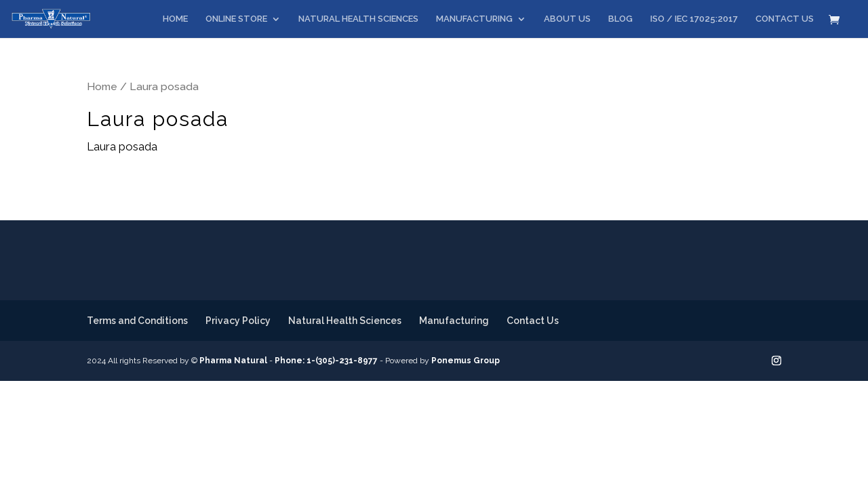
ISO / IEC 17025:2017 (694, 19)
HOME (175, 19)
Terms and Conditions (137, 321)
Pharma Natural (233, 361)
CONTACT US (785, 19)
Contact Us (533, 321)
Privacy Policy (238, 321)
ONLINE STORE (236, 19)
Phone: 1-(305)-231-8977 (326, 361)
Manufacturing (454, 321)
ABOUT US (567, 19)
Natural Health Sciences (345, 321)
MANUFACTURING (474, 19)
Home (102, 86)
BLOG (620, 19)
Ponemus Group (466, 361)
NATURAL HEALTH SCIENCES (358, 19)
